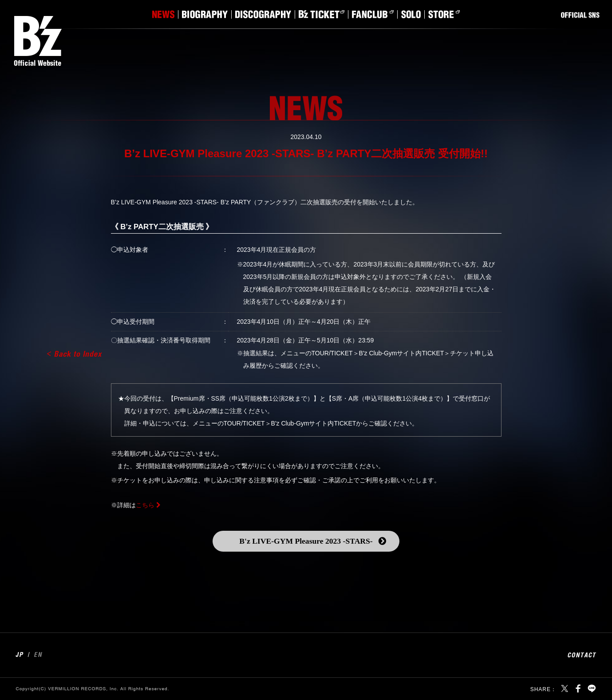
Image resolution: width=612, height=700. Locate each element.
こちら (145, 505)
